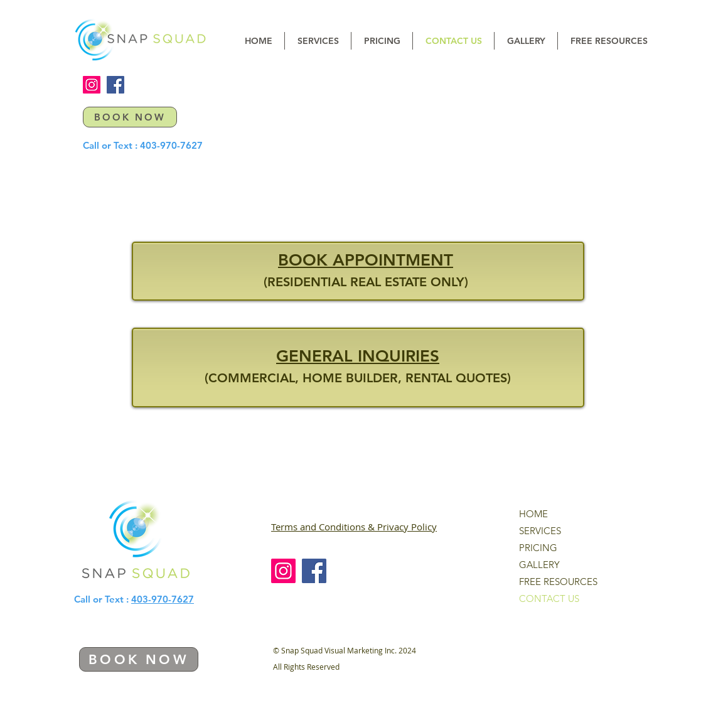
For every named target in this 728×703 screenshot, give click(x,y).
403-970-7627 (171, 145)
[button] (318, 41)
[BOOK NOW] (130, 117)
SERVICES (540, 531)
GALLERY (539, 565)
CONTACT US (549, 598)
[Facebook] (115, 85)
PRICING (538, 548)
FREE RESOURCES (558, 582)
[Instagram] (92, 85)
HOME (533, 514)
